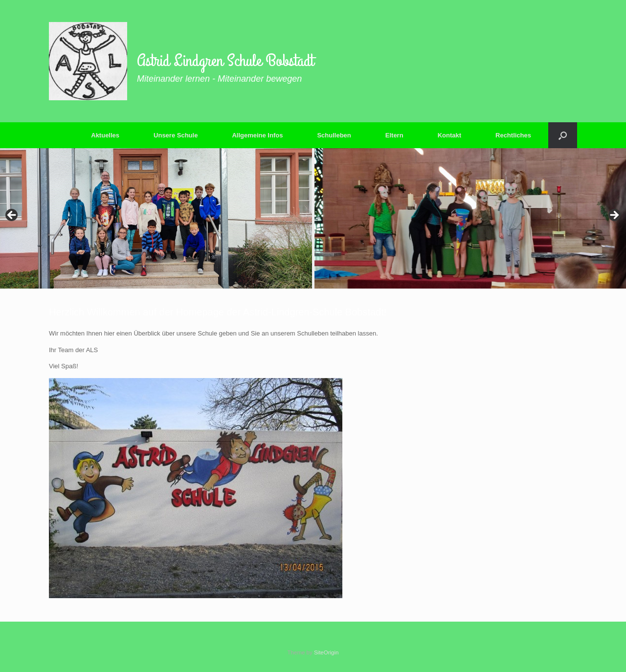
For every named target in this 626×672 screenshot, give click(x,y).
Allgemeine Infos (257, 135)
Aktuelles (105, 135)
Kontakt (449, 135)
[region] (313, 218)
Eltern (394, 135)
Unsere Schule (176, 135)
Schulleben (334, 135)
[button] (563, 135)
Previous (12, 216)
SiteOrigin (326, 652)
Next (614, 216)
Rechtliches (513, 135)
